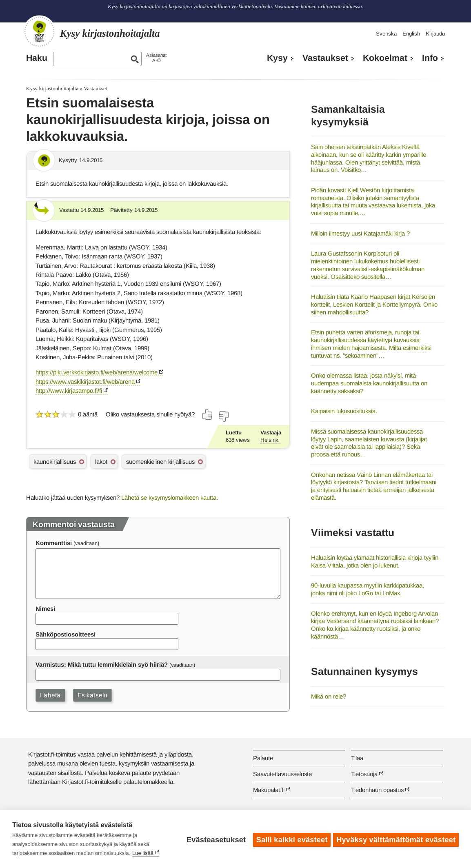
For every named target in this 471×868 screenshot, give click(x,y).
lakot (101, 462)
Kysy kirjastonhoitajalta (52, 88)
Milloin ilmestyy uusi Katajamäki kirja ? (360, 233)
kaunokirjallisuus (55, 462)
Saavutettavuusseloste (282, 774)
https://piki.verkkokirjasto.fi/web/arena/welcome (97, 372)
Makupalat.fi (269, 790)
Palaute (263, 758)
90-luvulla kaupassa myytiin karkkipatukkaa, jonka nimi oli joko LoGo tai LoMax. (368, 589)
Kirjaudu (435, 34)
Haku (37, 58)
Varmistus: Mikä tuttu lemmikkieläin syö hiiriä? (102, 664)
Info (430, 58)
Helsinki (270, 440)
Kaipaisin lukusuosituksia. (344, 411)
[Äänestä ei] (223, 416)
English (411, 34)
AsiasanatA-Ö (156, 58)
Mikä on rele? (329, 696)
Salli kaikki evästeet (290, 839)
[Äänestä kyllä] (208, 414)
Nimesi (45, 609)
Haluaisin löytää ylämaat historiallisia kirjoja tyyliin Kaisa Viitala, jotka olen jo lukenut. (375, 561)
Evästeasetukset (214, 839)
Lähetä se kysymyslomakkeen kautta (169, 497)
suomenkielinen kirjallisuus (160, 462)
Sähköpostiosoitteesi (66, 634)
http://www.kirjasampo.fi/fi (69, 391)
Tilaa (357, 758)
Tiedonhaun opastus (377, 790)
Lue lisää (143, 853)
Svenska (386, 34)
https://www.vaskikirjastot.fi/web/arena (85, 382)
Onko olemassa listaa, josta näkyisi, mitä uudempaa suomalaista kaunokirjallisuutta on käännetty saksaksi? (369, 383)
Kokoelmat (385, 58)
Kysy (277, 58)
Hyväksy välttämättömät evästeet (396, 839)
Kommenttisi (54, 543)
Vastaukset (325, 58)
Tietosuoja (364, 774)
